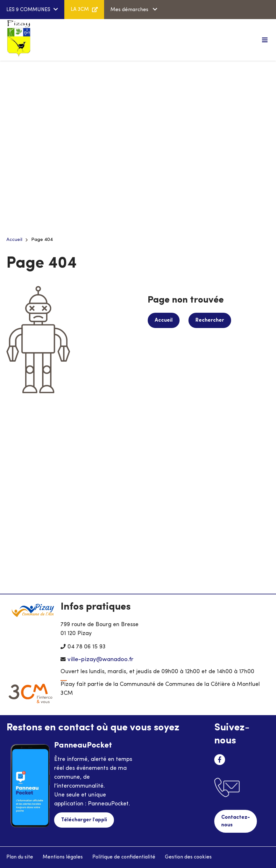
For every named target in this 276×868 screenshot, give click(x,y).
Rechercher (210, 320)
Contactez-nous (236, 821)
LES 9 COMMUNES (28, 10)
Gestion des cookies (188, 857)
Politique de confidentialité (124, 857)
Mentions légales (63, 857)
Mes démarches (130, 10)
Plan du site (20, 857)
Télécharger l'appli (84, 820)
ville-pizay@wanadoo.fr (100, 660)
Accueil (14, 240)
